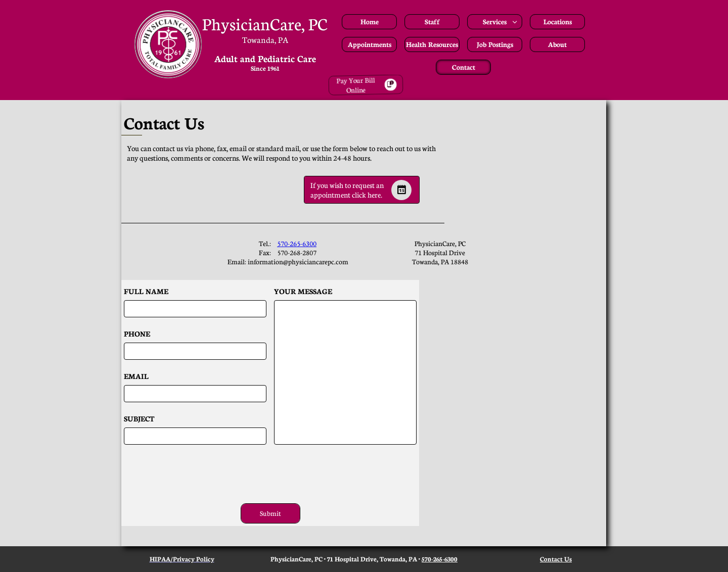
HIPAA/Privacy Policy (182, 559)
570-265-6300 (297, 243)
